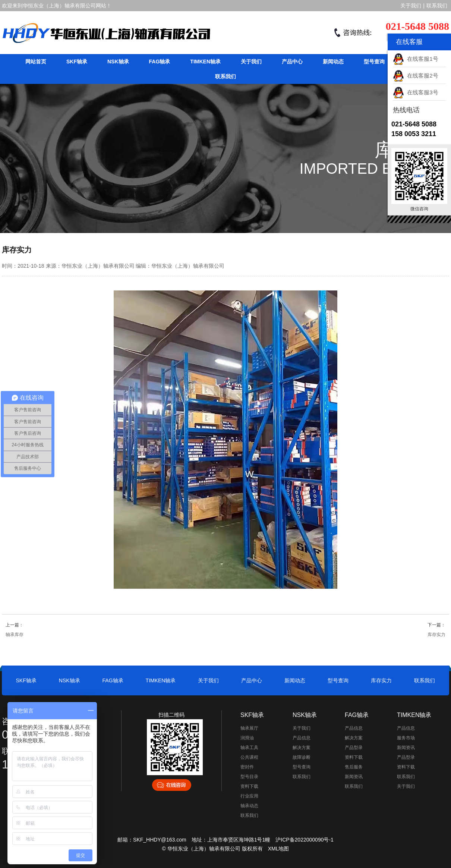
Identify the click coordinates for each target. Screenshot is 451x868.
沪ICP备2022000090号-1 (305, 840)
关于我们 (411, 6)
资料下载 (249, 786)
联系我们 (437, 6)
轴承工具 (249, 748)
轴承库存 (15, 635)
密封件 (247, 767)
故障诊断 (302, 757)
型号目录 (249, 777)
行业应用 (249, 796)
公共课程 (249, 757)
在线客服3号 (416, 92)
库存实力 (436, 635)
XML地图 (279, 849)
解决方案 (302, 748)
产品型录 (354, 748)
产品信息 (302, 738)
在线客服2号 (416, 76)
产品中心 (292, 62)
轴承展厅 (249, 728)
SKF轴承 (77, 62)
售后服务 (354, 767)
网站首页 (36, 62)
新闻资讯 (354, 777)
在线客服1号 (416, 59)
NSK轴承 (118, 62)
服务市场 (406, 738)
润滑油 (247, 738)
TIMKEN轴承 (205, 62)
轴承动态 (249, 806)
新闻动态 (333, 62)
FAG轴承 (160, 62)
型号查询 (374, 62)
